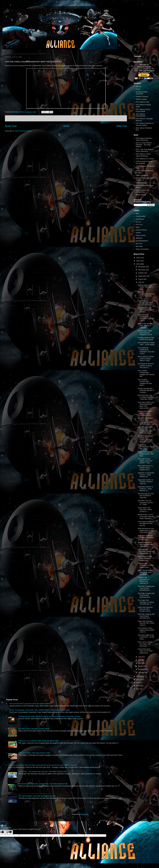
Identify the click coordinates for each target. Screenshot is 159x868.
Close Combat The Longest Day (142, 191)
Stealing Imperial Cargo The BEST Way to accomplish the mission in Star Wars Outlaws (49, 716)
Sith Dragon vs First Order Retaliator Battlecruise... (145, 558)
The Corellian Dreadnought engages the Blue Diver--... (145, 382)
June (140, 657)
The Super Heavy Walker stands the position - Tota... (145, 461)
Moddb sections (141, 99)
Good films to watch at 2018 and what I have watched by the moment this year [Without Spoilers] (42, 765)
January (141, 672)
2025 (138, 261)
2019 (138, 683)
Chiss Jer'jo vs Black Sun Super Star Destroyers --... (145, 644)
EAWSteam (140, 219)
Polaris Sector (141, 195)
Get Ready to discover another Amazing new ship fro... (146, 366)
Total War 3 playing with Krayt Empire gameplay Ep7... (146, 588)
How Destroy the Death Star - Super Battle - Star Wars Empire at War (43, 784)
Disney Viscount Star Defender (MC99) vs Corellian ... (146, 390)
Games (138, 233)
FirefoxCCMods (141, 230)
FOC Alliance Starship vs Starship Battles (145, 124)
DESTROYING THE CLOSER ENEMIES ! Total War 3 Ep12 (146, 397)
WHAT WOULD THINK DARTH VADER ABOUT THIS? (146, 359)
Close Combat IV (142, 175)
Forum (138, 89)
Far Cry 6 (139, 225)
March (141, 666)
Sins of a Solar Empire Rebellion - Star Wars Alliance (144, 145)
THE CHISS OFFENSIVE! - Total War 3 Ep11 (146, 447)
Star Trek (139, 244)
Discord (138, 86)
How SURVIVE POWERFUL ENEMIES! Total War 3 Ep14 (146, 318)
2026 (138, 258)
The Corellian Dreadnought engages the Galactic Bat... (146, 374)
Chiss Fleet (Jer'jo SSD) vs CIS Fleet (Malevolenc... (145, 651)
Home (66, 126)
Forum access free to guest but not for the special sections (30, 704)
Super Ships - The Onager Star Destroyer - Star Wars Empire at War (43, 771)
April (140, 663)
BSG (137, 214)
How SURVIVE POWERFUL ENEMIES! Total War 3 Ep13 (146, 351)
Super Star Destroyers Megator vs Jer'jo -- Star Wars (146, 572)
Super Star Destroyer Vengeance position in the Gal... (146, 537)
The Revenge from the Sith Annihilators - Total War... (146, 496)
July (140, 282)
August (141, 279)
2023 (138, 676)
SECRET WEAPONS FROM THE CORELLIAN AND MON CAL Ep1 (145, 439)
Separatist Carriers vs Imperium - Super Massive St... (145, 489)
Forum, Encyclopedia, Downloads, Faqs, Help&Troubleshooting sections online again (40, 710)
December (142, 267)
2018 (138, 686)
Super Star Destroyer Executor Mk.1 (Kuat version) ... (146, 623)
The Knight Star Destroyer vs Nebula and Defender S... (146, 602)
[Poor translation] (9, 832)
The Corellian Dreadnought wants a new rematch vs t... (146, 303)
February (142, 669)
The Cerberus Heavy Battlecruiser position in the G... (146, 630)
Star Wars (139, 246)
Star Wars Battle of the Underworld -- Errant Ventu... (146, 637)
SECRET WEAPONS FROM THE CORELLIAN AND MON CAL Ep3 (145, 421)
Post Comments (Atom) (23, 131)
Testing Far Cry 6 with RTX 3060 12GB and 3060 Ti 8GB (38, 741)
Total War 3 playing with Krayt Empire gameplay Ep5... (146, 616)
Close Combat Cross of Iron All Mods (144, 162)
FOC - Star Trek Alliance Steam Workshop (144, 150)
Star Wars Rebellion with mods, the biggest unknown (37, 796)
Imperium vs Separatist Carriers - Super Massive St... (146, 475)
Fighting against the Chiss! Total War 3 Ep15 (145, 287)
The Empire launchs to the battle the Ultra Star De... (146, 524)
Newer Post (11, 126)
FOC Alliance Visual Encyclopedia (143, 110)
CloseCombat (141, 216)
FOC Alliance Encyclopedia (140, 115)
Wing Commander (142, 249)
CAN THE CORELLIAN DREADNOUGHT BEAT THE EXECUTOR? (146, 405)
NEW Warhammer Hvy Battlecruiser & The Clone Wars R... (146, 530)
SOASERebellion (142, 241)
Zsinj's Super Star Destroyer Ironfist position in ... (145, 510)
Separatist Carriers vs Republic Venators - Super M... (146, 482)
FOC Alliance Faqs (142, 102)
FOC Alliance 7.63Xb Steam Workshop (143, 155)
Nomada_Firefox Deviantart (142, 93)
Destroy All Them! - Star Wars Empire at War (34, 753)
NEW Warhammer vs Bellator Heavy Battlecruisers (145, 468)
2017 (138, 689)
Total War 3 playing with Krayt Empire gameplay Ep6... (146, 595)
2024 (138, 264)
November (142, 270)
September (142, 276)
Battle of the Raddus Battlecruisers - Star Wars (146, 454)
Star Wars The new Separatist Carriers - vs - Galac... (146, 503)
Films (138, 227)
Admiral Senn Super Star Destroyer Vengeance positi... (145, 333)
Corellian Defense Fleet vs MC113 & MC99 (146, 339)
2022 (138, 679)
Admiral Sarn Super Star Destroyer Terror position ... (146, 310)
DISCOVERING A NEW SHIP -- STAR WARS (146, 344)
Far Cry (138, 222)
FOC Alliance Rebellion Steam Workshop (144, 139)
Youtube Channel (142, 97)
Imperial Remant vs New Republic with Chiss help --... (145, 544)
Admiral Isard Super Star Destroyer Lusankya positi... (145, 413)
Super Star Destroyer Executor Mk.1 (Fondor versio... (145, 609)
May (140, 660)
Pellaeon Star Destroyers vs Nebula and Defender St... (144, 580)
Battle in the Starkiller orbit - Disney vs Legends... (145, 326)
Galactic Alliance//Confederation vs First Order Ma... (146, 295)
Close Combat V (142, 183)
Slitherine (139, 238)
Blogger (84, 814)
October (141, 273)
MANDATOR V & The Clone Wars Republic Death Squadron (146, 517)
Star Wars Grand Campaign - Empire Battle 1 (34, 729)
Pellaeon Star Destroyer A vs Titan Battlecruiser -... (146, 565)
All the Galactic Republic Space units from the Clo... (146, 551)
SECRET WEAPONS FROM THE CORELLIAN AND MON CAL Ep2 (145, 430)
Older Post (122, 126)
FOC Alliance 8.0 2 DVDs (145, 159)
